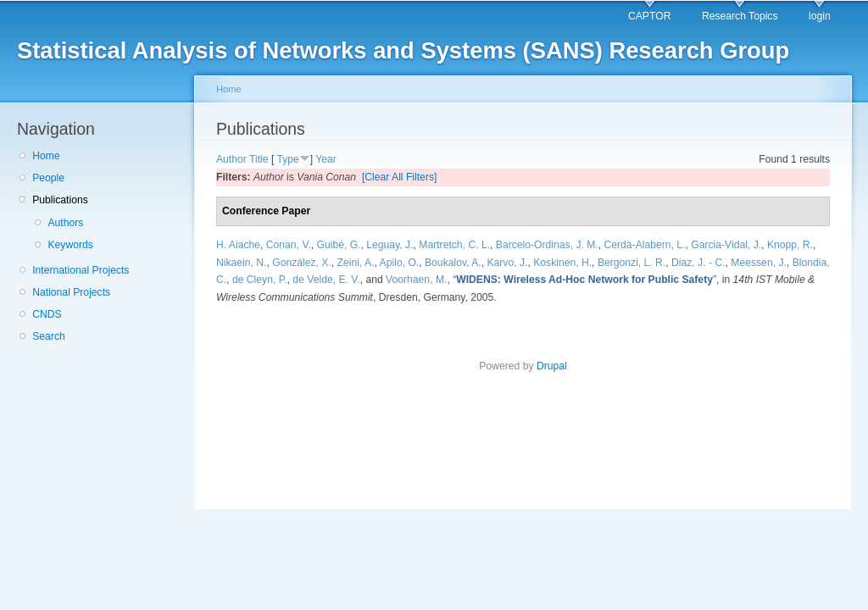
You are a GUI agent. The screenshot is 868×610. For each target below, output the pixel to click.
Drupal (552, 366)
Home (46, 156)
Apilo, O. (400, 263)
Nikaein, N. (241, 263)
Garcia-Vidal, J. (726, 245)
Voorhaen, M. (416, 280)
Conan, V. (289, 245)
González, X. (302, 263)
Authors (65, 223)
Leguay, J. (389, 245)
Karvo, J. (507, 263)
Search (49, 336)
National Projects (71, 292)
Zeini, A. (356, 263)
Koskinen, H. (562, 263)
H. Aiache (238, 245)
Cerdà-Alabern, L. (645, 245)
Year (326, 159)
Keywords (70, 245)
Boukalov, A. (453, 263)
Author (231, 159)
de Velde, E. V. (326, 280)
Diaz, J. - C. (698, 263)
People (48, 178)
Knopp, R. (790, 245)
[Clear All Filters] (400, 177)
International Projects (81, 270)
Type (287, 159)
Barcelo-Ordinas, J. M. (547, 245)
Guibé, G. (339, 245)
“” (584, 280)
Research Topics (740, 16)
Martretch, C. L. (454, 245)
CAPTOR (649, 16)
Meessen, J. (759, 263)
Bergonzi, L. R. (632, 263)
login (820, 16)
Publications (60, 200)
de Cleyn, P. (260, 280)
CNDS (47, 314)
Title (259, 159)
